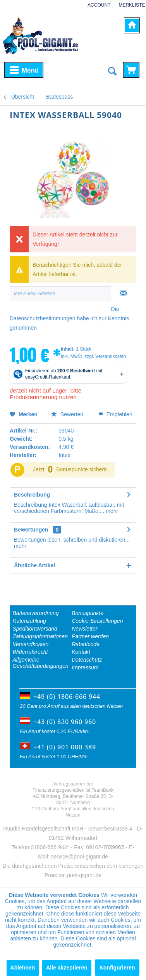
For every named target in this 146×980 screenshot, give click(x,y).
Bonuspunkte (88, 613)
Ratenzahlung (29, 621)
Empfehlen (115, 414)
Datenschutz (87, 660)
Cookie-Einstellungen (97, 621)
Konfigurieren (117, 968)
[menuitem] (96, 9)
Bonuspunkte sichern (82, 469)
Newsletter (84, 629)
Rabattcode (86, 644)
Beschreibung (32, 495)
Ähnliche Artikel (34, 565)
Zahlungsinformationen (40, 636)
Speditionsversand (35, 629)
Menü (24, 69)
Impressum (85, 667)
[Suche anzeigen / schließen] (112, 71)
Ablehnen (23, 968)
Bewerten (68, 414)
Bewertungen (31, 530)
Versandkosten (31, 644)
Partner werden (90, 636)
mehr (111, 511)
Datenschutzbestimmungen (43, 318)
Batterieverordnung (36, 613)
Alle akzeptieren (67, 968)
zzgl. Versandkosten (105, 356)
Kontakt (81, 652)
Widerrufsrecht (30, 652)
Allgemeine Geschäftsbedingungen (41, 663)
